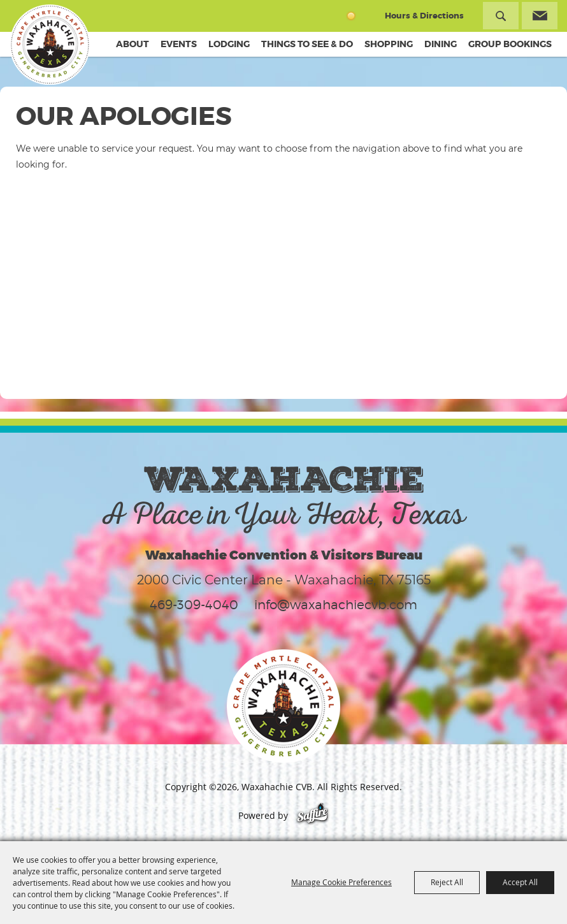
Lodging (229, 44)
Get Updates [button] (540, 16)
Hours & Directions (424, 16)
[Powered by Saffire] (312, 815)
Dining (441, 44)
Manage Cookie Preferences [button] (341, 882)
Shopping (389, 44)
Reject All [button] (447, 882)
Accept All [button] (520, 882)
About (133, 44)
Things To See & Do (307, 44)
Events (179, 44)
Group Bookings (510, 44)
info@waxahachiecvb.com (336, 605)
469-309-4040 (194, 605)
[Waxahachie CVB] (50, 45)
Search (501, 16)
